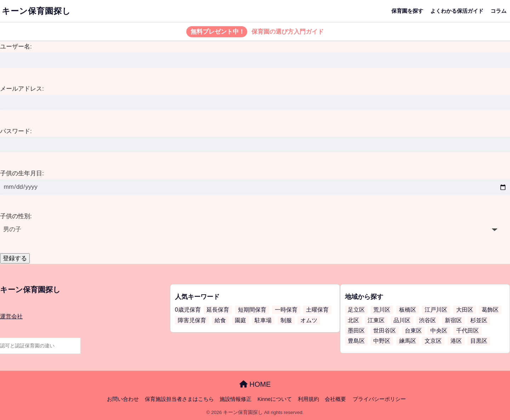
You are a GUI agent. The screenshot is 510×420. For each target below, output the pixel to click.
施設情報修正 (236, 399)
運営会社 (11, 316)
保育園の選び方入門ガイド (255, 32)
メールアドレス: (22, 89)
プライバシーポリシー (379, 399)
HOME (255, 384)
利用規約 (308, 399)
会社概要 (335, 399)
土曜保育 (317, 310)
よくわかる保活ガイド (457, 11)
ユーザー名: (16, 47)
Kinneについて (275, 399)
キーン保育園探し (36, 11)
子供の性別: (16, 216)
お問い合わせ (123, 399)
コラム (498, 11)
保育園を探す (407, 11)
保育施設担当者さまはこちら (179, 399)
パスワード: (16, 131)
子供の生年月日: (22, 173)
